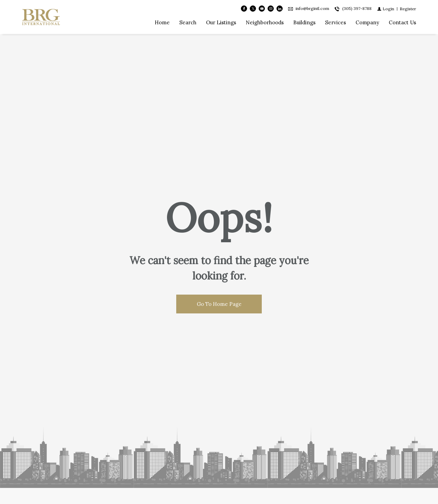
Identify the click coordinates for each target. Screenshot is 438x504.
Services (336, 23)
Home (162, 23)
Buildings (304, 23)
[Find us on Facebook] (244, 9)
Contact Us (402, 23)
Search (188, 23)
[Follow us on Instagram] (271, 9)
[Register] (408, 9)
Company (367, 23)
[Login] (386, 9)
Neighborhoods (265, 23)
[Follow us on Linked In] (280, 9)
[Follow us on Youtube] (262, 9)
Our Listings (221, 23)
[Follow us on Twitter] (253, 9)
